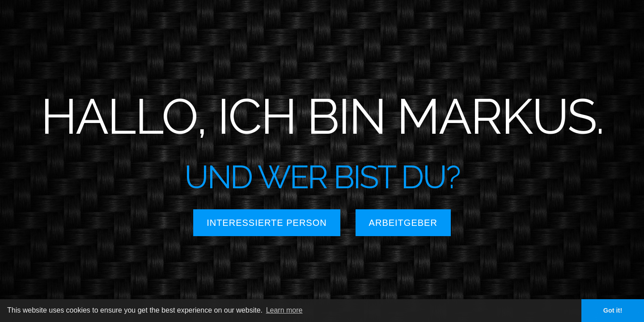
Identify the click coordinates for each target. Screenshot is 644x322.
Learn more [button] (284, 310)
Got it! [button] (613, 310)
